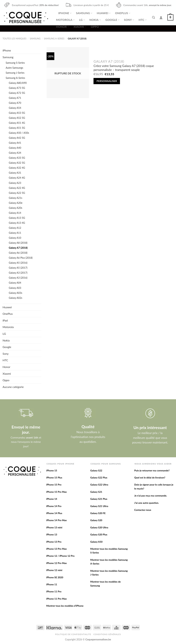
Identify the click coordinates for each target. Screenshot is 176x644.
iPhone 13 (52, 534)
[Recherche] (153, 17)
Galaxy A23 (15, 183)
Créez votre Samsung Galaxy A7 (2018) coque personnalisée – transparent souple (124, 68)
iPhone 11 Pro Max (56, 599)
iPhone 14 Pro (54, 506)
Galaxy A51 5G (17, 128)
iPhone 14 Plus (54, 513)
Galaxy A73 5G (17, 88)
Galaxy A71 (15, 98)
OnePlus (123, 13)
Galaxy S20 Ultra (99, 527)
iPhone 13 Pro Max (56, 549)
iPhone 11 (52, 584)
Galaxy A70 (15, 103)
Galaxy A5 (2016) (18, 263)
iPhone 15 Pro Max (56, 492)
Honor (63, 27)
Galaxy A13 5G (17, 218)
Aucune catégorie (13, 387)
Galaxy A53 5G (17, 113)
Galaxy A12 (15, 228)
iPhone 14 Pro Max (56, 520)
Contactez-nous (143, 510)
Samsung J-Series (15, 73)
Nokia (95, 20)
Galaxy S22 (96, 470)
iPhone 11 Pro (54, 591)
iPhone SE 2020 (55, 577)
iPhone (65, 13)
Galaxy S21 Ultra (99, 506)
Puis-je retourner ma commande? (152, 470)
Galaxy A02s (15, 298)
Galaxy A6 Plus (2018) (21, 258)
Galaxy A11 (15, 233)
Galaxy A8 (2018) (18, 243)
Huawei (104, 13)
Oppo (96, 27)
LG (82, 20)
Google (112, 20)
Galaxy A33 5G (17, 158)
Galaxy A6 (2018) (18, 253)
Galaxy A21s (15, 198)
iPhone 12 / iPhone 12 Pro (60, 556)
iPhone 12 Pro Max (56, 563)
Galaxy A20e (16, 203)
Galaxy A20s (15, 208)
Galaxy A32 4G (17, 168)
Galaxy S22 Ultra (99, 485)
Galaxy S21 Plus (99, 499)
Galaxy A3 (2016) (18, 278)
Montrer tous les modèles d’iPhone (65, 606)
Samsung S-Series (15, 63)
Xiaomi (80, 27)
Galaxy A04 (15, 283)
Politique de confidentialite (73, 634)
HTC (143, 20)
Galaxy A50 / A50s (19, 133)
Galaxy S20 (96, 520)
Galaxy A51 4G (17, 123)
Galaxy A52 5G (17, 118)
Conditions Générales (107, 634)
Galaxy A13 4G (17, 223)
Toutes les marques (15, 39)
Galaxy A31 (15, 173)
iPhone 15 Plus (54, 477)
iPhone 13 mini (54, 527)
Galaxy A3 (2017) (18, 273)
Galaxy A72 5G (17, 93)
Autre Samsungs (14, 68)
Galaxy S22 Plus (99, 477)
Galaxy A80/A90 (18, 83)
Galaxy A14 (15, 213)
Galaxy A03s (15, 293)
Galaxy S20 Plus (99, 534)
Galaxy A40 (15, 148)
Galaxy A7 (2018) (18, 248)
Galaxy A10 (15, 238)
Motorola (65, 20)
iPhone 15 (52, 470)
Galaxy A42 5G (17, 138)
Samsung (84, 13)
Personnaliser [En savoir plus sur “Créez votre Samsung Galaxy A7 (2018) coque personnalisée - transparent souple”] (107, 81)
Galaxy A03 (15, 288)
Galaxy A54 (15, 108)
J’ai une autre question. (147, 503)
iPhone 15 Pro (54, 485)
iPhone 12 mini (54, 570)
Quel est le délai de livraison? (150, 477)
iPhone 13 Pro (54, 542)
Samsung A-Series (54, 39)
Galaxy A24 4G (17, 178)
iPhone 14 (52, 499)
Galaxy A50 (96, 542)
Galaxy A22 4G (17, 188)
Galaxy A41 (15, 143)
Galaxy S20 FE (98, 513)
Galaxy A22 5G (17, 193)
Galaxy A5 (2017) (18, 268)
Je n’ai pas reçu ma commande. (151, 496)
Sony (129, 20)
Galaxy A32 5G (17, 163)
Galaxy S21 (96, 492)
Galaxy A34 (15, 153)
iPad (5, 320)
